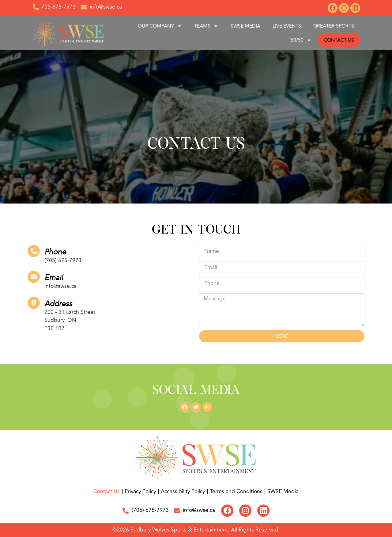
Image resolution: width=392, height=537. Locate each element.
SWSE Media (245, 26)
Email (54, 278)
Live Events (287, 26)
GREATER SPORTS (334, 26)
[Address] (34, 303)
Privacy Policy (140, 491)
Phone (55, 252)
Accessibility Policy (183, 491)
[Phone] (34, 251)
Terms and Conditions (236, 491)
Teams (206, 26)
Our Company (160, 26)
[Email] (34, 277)
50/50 (301, 40)
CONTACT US (339, 40)
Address (58, 304)
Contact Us (107, 491)
